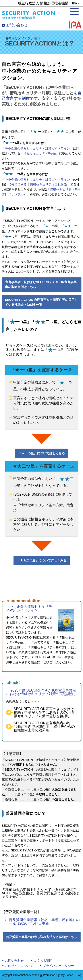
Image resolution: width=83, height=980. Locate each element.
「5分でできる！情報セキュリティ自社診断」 (38, 184)
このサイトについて (19, 966)
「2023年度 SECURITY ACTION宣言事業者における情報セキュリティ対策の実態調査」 (42, 692)
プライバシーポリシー (58, 966)
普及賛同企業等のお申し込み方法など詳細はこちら (42, 937)
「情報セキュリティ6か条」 (40, 153)
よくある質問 (43, 961)
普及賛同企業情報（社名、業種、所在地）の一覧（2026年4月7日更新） (44, 922)
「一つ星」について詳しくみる (42, 453)
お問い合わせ (17, 25)
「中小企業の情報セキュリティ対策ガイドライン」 (37, 148)
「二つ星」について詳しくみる (42, 560)
